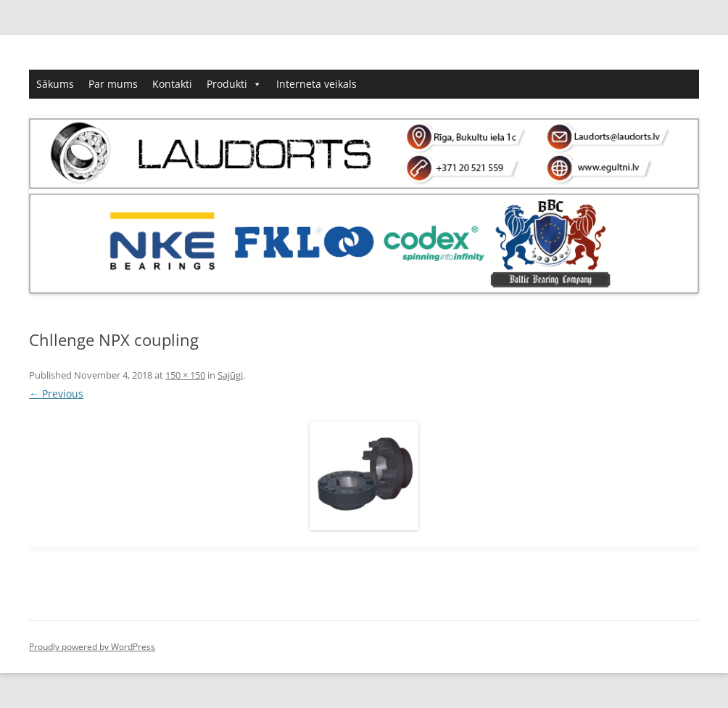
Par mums (113, 84)
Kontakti (172, 84)
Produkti (234, 84)
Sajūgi (230, 375)
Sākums (55, 84)
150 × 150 (185, 375)
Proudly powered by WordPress (92, 647)
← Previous (56, 394)
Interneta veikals (317, 84)
